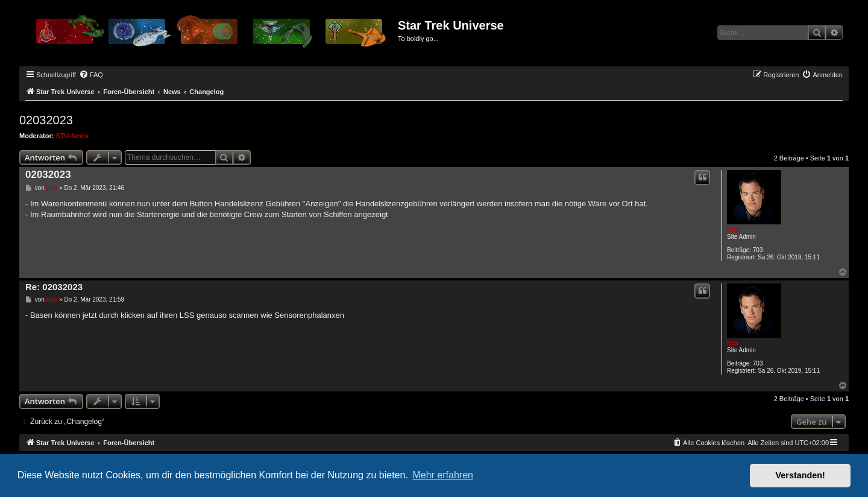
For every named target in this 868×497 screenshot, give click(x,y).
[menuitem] (91, 75)
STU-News (72, 136)
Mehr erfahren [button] (443, 475)
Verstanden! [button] (800, 475)
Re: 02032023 (54, 287)
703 (758, 250)
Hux (733, 230)
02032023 (46, 120)
